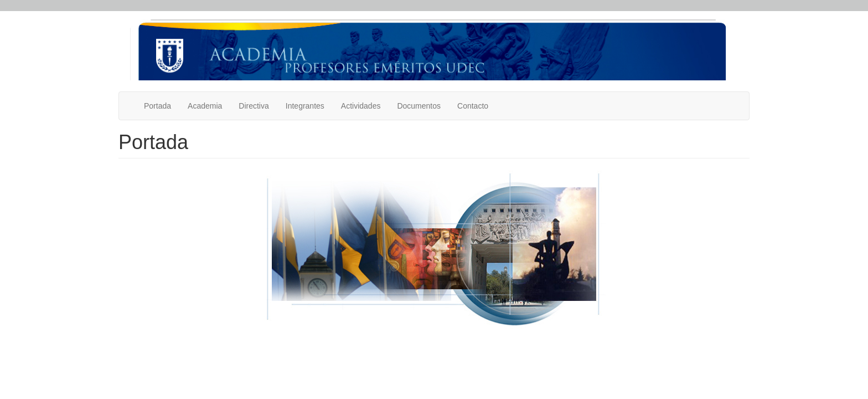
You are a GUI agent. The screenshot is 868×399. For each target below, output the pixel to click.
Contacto (473, 106)
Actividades (361, 106)
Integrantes (305, 106)
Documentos (419, 106)
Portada (157, 106)
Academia (205, 106)
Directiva (254, 106)
